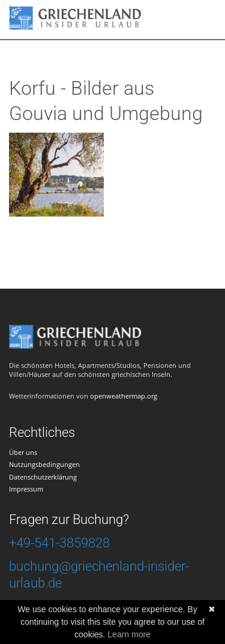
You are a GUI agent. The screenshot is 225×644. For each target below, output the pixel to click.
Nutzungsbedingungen (44, 464)
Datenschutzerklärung (43, 477)
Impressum (26, 489)
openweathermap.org (124, 396)
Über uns (23, 452)
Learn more (129, 634)
